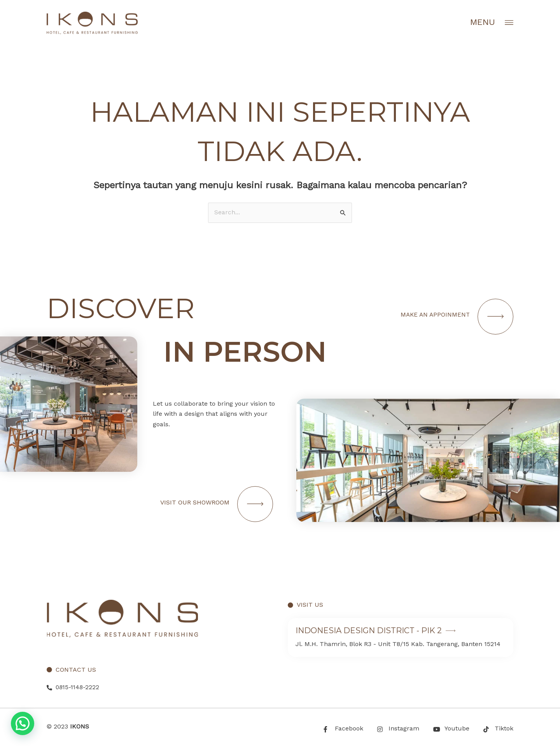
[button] (23, 723)
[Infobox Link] (401, 638)
